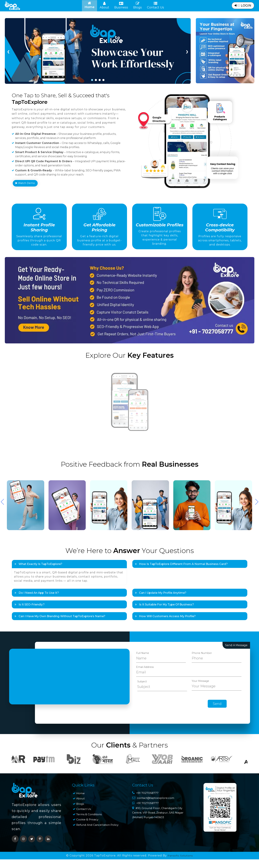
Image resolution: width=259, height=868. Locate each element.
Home (91, 5)
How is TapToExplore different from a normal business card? (187, 580)
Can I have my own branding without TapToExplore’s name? (66, 636)
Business (121, 5)
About (104, 5)
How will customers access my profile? (169, 636)
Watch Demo (26, 186)
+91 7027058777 (148, 814)
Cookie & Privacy (88, 840)
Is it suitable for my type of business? (168, 623)
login (243, 6)
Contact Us (155, 5)
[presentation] (162, 724)
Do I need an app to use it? (40, 610)
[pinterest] (40, 859)
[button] (257, 518)
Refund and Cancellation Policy (95, 847)
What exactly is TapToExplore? (41, 580)
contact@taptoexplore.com (158, 819)
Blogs (138, 5)
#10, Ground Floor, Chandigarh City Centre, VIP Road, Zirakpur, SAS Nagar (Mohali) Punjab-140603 (160, 837)
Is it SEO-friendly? (31, 623)
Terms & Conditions (91, 834)
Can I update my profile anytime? (164, 610)
